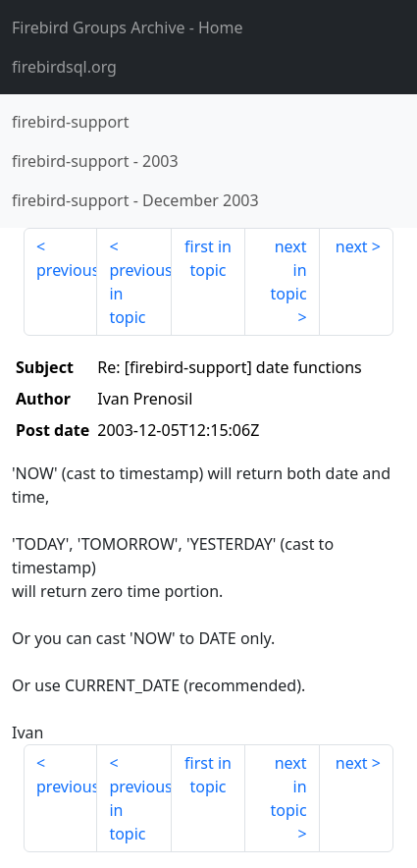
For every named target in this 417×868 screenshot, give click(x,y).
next (352, 246)
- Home (128, 27)
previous (67, 270)
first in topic (208, 258)
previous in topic (140, 294)
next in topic (288, 270)
